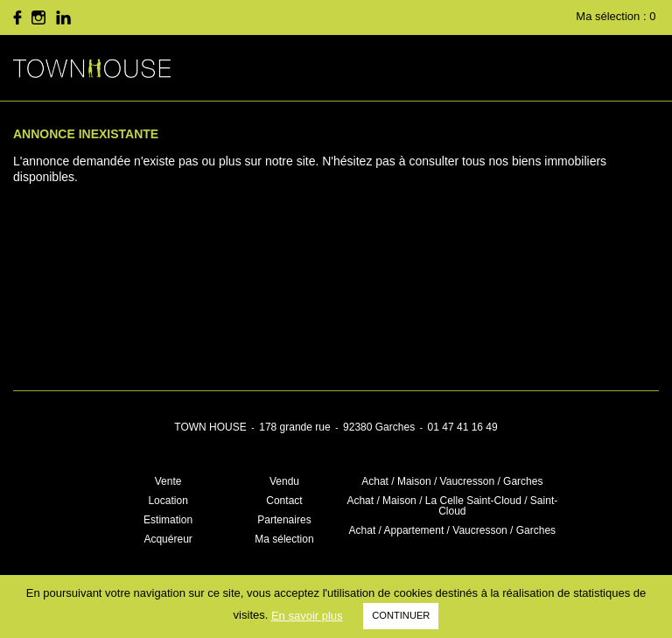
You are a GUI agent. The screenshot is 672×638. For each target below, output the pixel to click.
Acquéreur (168, 539)
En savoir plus (307, 616)
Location (168, 501)
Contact (284, 501)
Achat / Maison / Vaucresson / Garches (452, 481)
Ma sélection (284, 539)
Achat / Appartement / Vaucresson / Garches (453, 530)
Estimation (168, 520)
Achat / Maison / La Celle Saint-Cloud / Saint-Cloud (452, 506)
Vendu (284, 481)
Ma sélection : (617, 16)
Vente (168, 481)
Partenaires (284, 520)
